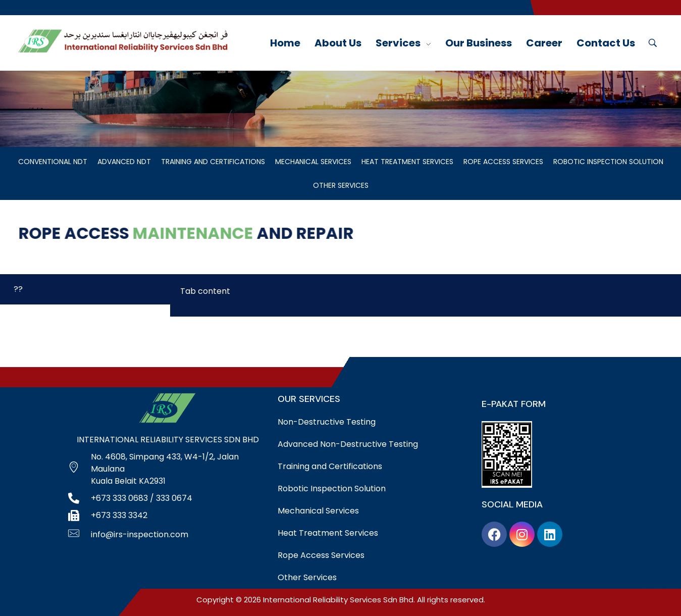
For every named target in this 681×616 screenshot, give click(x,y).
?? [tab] (18, 289)
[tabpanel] (425, 295)
